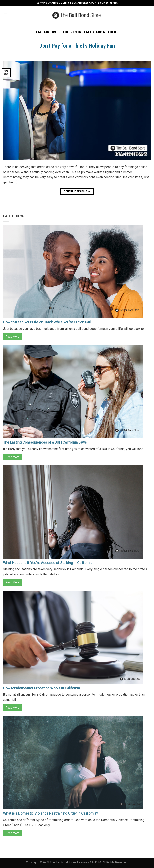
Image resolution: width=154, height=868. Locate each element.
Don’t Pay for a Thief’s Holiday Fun (77, 46)
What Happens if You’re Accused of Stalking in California (48, 563)
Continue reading (77, 191)
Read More (13, 337)
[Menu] (5, 15)
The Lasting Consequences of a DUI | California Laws (45, 442)
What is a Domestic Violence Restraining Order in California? (51, 813)
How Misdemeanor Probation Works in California (41, 688)
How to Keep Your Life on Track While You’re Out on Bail (47, 322)
